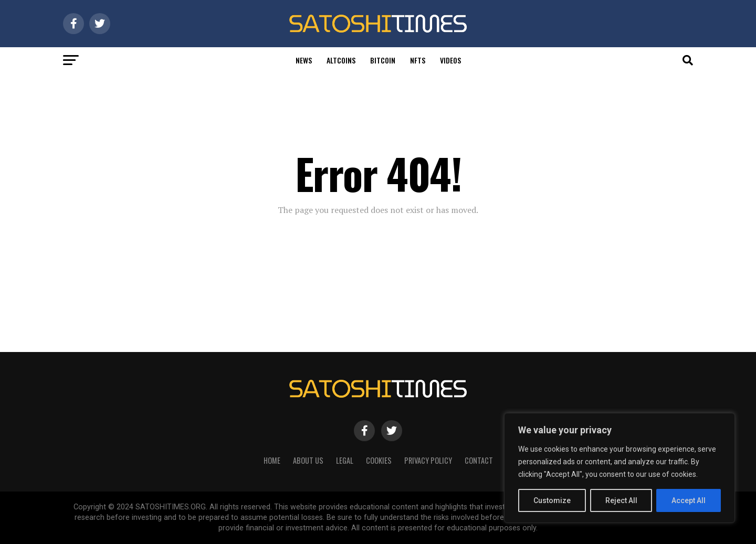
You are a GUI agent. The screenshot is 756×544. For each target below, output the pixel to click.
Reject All (621, 500)
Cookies (379, 460)
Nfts (418, 60)
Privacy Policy (428, 460)
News (304, 60)
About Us (308, 460)
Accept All (689, 500)
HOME (272, 460)
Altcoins (341, 60)
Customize (552, 500)
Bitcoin (383, 60)
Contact (479, 460)
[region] (619, 468)
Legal (345, 460)
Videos (450, 60)
